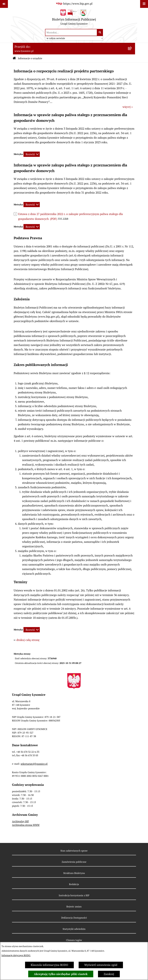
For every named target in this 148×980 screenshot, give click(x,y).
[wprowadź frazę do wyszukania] (71, 33)
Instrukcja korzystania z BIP (74, 895)
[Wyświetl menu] (144, 4)
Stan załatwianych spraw (74, 851)
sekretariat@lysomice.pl (34, 764)
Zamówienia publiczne (74, 862)
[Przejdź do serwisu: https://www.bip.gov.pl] (74, 4)
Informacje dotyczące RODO (16, 955)
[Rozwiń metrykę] (32, 154)
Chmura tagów (74, 940)
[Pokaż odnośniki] (4, 4)
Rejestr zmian (74, 907)
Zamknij (109, 974)
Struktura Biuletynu (74, 873)
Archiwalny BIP (20, 821)
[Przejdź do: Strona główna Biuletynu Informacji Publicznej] (14, 58)
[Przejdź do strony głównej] (74, 18)
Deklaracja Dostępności (74, 918)
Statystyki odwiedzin (74, 929)
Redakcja (74, 884)
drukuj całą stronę (28, 640)
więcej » (128, 107)
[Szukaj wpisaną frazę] (100, 33)
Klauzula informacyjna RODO (49, 965)
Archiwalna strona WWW (26, 825)
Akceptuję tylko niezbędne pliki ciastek (61, 974)
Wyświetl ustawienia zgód (101, 965)
